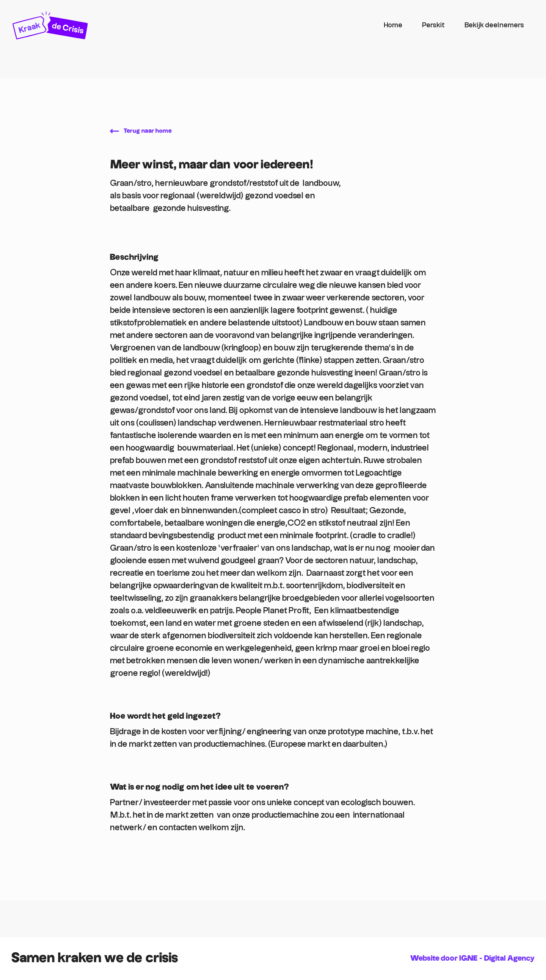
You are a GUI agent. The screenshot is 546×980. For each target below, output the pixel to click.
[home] (193, 25)
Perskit (433, 25)
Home (393, 25)
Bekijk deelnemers (494, 25)
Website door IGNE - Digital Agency (472, 958)
